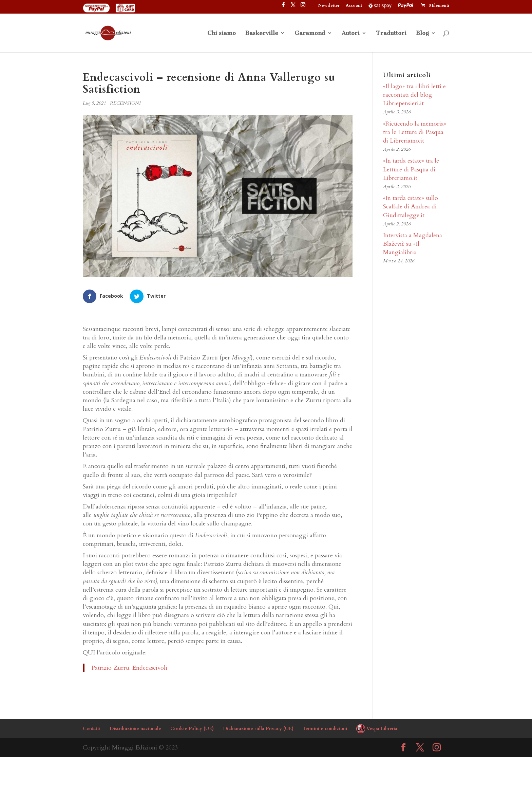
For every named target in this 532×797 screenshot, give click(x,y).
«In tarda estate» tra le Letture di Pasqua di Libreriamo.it (411, 169)
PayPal (406, 5)
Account (354, 6)
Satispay (380, 5)
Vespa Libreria (382, 729)
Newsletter (329, 6)
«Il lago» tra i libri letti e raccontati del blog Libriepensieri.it (414, 95)
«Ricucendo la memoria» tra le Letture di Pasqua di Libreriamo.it (415, 132)
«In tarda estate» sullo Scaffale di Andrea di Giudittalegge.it (411, 207)
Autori (351, 33)
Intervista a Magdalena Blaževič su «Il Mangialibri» (413, 244)
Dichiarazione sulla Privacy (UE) (258, 729)
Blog (422, 33)
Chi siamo (222, 33)
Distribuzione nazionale (135, 729)
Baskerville (262, 33)
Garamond (310, 33)
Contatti (92, 729)
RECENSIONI (125, 103)
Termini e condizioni (325, 729)
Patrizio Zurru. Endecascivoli (129, 668)
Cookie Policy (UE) (192, 729)
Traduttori (391, 33)
